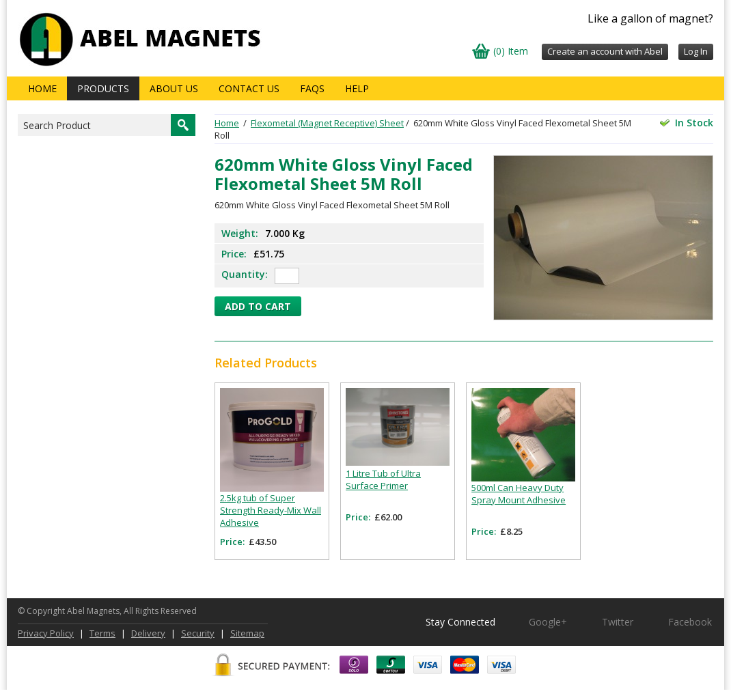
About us (174, 88)
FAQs (312, 88)
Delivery (148, 633)
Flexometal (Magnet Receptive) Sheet (327, 123)
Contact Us (249, 88)
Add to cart (258, 306)
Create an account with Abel (605, 51)
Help (357, 88)
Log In (696, 51)
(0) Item (511, 51)
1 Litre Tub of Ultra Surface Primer (383, 479)
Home (42, 88)
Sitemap (247, 633)
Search (183, 125)
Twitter (618, 622)
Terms (102, 633)
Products (103, 88)
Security (198, 633)
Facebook (690, 622)
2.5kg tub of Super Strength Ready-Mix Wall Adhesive (271, 510)
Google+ (548, 622)
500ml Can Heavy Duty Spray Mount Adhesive (519, 494)
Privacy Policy (46, 633)
